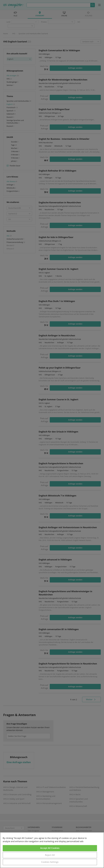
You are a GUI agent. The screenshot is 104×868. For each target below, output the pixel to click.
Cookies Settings (50, 862)
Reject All (50, 855)
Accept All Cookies (50, 848)
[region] (52, 850)
